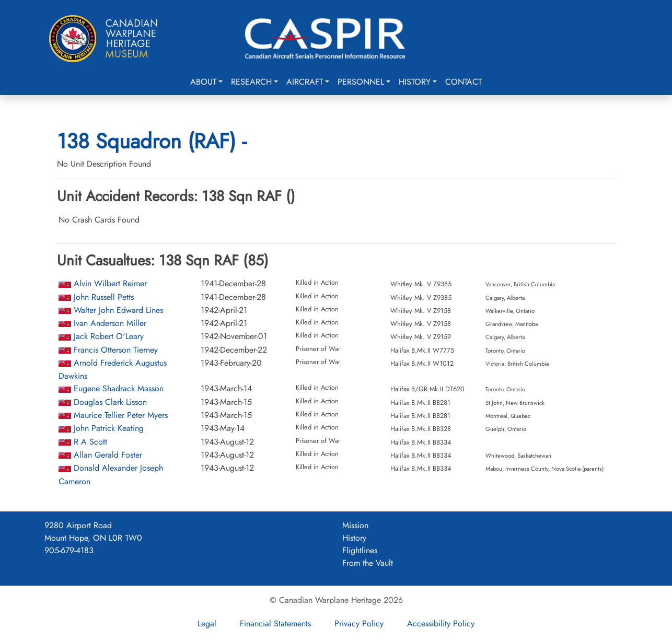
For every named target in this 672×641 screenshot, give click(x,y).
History (415, 82)
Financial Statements (275, 623)
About (203, 82)
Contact (464, 82)
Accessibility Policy (441, 623)
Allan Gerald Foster (108, 455)
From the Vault (368, 563)
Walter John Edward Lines (118, 310)
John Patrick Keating (109, 428)
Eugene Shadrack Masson (119, 388)
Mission (355, 525)
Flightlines (360, 550)
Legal (207, 623)
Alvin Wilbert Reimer (110, 283)
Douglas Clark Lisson (110, 402)
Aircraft (305, 82)
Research (251, 82)
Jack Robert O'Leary (109, 336)
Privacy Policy (359, 623)
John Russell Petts (104, 297)
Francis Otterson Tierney (116, 350)
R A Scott (90, 442)
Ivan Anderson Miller (110, 323)
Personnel (361, 82)
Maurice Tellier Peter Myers (121, 415)
